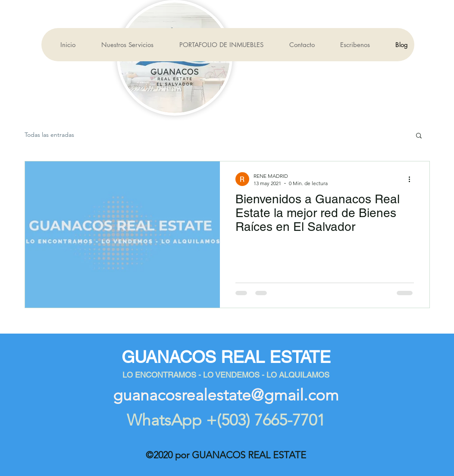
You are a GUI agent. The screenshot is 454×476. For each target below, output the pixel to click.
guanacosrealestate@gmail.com (226, 395)
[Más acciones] (413, 179)
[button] (419, 136)
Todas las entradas (49, 135)
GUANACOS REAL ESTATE (226, 357)
